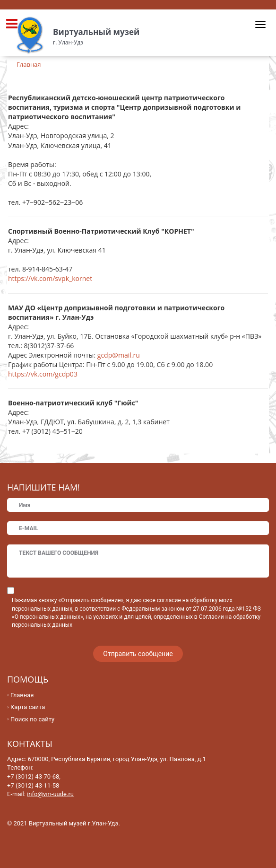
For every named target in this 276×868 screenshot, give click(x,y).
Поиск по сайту (32, 719)
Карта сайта (28, 707)
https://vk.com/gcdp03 (43, 374)
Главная (22, 695)
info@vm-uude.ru (50, 794)
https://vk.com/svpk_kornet (50, 278)
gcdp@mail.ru (119, 355)
